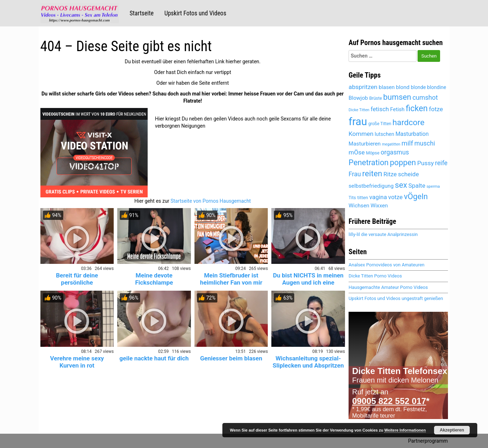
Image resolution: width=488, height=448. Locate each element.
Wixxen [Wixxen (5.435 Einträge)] (379, 206)
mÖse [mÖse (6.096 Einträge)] (357, 152)
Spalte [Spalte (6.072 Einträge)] (417, 186)
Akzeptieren (452, 430)
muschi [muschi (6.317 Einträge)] (425, 143)
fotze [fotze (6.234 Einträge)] (436, 109)
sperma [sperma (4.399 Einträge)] (433, 186)
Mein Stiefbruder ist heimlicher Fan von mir (231, 279)
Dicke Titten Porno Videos (375, 276)
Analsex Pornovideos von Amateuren (386, 265)
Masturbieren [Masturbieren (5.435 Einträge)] (365, 144)
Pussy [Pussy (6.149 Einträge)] (426, 163)
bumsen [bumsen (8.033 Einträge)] (397, 97)
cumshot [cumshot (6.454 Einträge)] (425, 97)
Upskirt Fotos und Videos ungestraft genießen (396, 298)
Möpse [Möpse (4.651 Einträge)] (373, 153)
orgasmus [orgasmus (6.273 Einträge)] (395, 152)
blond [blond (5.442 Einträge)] (403, 87)
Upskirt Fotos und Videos (195, 13)
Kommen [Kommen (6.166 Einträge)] (361, 134)
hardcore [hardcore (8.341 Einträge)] (408, 122)
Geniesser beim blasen (231, 358)
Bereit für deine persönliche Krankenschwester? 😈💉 (77, 282)
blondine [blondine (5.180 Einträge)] (437, 87)
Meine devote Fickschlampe (154, 279)
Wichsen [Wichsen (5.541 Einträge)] (359, 206)
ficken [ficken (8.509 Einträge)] (417, 109)
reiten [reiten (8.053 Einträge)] (372, 173)
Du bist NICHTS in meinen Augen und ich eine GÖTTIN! (308, 282)
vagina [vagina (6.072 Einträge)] (378, 197)
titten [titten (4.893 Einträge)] (363, 198)
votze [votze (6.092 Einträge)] (395, 197)
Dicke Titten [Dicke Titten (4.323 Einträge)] (359, 110)
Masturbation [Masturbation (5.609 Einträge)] (412, 134)
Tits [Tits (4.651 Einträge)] (352, 198)
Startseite (142, 13)
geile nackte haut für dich (154, 358)
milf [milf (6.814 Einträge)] (407, 143)
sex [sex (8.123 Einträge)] (401, 185)
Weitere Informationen (405, 430)
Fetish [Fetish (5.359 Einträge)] (397, 109)
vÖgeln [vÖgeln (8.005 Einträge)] (416, 196)
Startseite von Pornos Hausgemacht (211, 201)
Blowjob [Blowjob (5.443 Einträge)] (358, 98)
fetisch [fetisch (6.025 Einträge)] (380, 109)
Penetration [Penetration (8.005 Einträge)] (369, 163)
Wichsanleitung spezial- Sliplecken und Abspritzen (308, 362)
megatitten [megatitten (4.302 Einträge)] (391, 144)
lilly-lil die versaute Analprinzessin (383, 234)
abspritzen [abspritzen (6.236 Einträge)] (363, 87)
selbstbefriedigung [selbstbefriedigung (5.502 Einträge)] (371, 186)
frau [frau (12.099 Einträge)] (358, 122)
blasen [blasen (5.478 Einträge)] (387, 87)
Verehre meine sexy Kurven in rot (77, 362)
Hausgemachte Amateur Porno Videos (388, 287)
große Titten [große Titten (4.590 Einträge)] (380, 124)
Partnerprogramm (428, 441)
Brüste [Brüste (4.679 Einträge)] (376, 98)
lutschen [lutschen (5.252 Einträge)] (385, 134)
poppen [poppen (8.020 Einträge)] (403, 163)
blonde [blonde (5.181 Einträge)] (418, 87)
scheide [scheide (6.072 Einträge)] (408, 174)
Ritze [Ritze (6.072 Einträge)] (390, 174)
